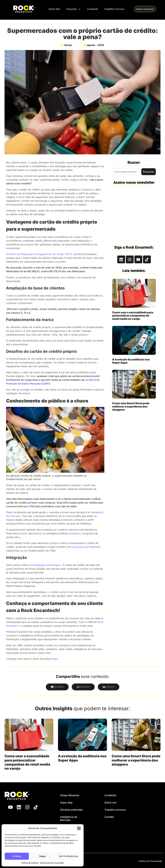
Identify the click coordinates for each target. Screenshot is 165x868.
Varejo (68, 45)
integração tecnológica (47, 565)
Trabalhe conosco (115, 810)
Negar (43, 856)
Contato (109, 817)
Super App (66, 802)
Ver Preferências (68, 856)
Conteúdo (92, 9)
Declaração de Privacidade (52, 863)
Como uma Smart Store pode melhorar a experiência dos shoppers (131, 406)
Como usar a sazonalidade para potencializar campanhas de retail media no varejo (133, 316)
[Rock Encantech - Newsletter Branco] (134, 214)
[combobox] (126, 172)
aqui (55, 659)
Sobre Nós (54, 9)
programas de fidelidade (86, 547)
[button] (79, 828)
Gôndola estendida (71, 810)
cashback (75, 533)
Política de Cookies (30, 863)
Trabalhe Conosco (114, 9)
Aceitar (17, 856)
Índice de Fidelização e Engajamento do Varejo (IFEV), (41, 254)
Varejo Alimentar (70, 795)
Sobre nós (111, 802)
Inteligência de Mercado (69, 818)
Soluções (74, 9)
